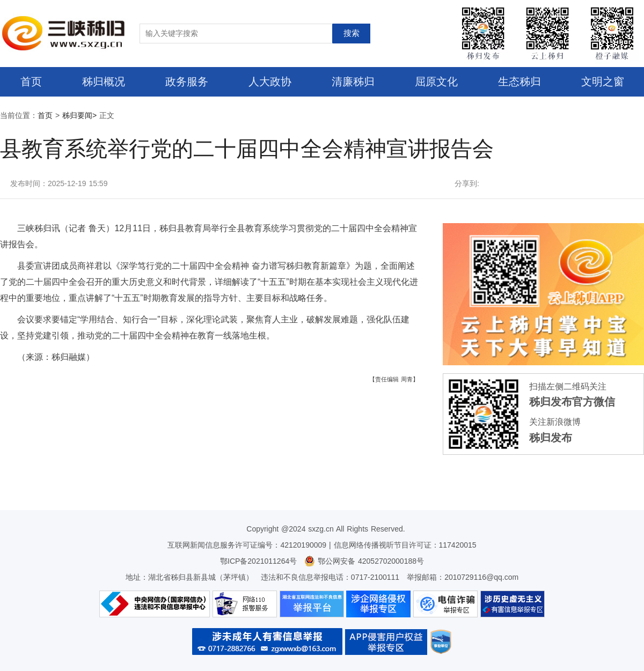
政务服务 (187, 82)
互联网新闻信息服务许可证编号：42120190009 (247, 545)
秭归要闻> (79, 115)
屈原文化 (436, 82)
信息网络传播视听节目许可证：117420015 (405, 545)
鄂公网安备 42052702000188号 (364, 561)
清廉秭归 (353, 82)
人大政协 (270, 82)
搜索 (352, 33)
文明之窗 (603, 82)
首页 (31, 82)
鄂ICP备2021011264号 (258, 561)
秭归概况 (104, 82)
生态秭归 (519, 82)
